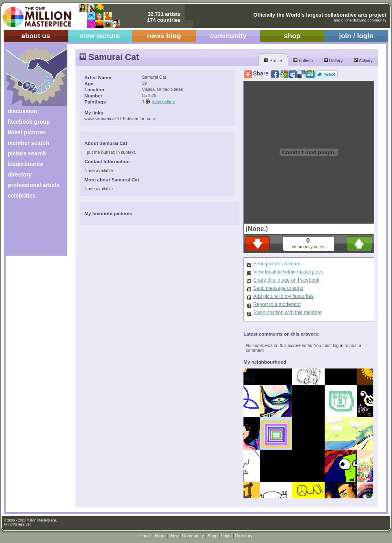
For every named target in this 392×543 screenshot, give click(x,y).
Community (193, 536)
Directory (244, 536)
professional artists (34, 185)
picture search (27, 153)
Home (145, 536)
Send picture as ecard (277, 264)
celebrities (22, 196)
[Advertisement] (31, 230)
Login (226, 536)
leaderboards (25, 164)
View (174, 536)
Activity (363, 60)
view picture (100, 36)
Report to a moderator (277, 304)
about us (36, 36)
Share (261, 73)
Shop (212, 536)
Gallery (333, 60)
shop (292, 36)
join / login (356, 36)
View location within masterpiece (288, 272)
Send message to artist (278, 288)
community (228, 36)
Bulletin (303, 60)
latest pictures (27, 132)
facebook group (29, 122)
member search (28, 143)
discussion (22, 111)
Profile (273, 60)
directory (20, 175)
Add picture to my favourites (283, 296)
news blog (164, 36)
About (160, 536)
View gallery (163, 101)
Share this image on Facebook (286, 280)
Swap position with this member (288, 312)
